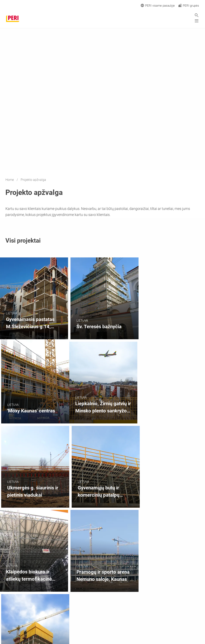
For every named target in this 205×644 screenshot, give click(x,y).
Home (10, 180)
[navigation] (151, 596)
